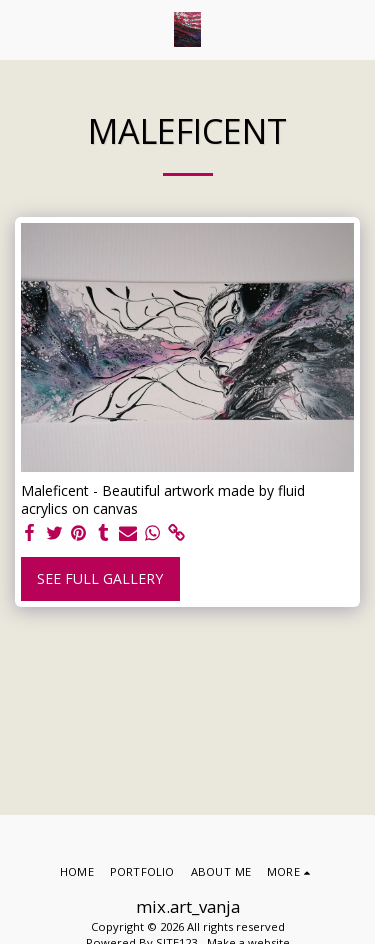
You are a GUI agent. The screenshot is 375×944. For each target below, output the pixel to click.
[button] (22, 28)
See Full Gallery (100, 578)
